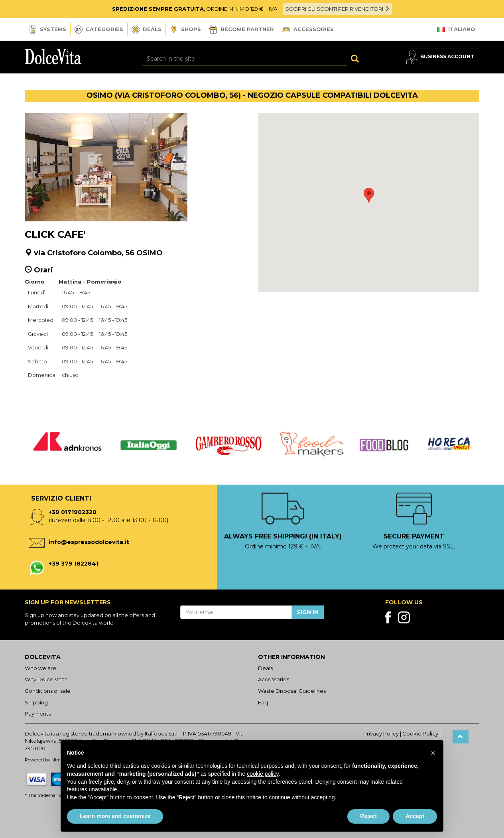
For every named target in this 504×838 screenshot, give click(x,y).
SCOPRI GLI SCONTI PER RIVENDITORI (338, 9)
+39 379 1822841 (74, 564)
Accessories (308, 29)
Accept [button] (415, 816)
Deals (147, 30)
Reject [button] (368, 816)
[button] (369, 195)
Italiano (456, 29)
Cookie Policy (420, 733)
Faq (263, 702)
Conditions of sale (48, 691)
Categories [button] (99, 30)
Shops (185, 30)
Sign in (308, 612)
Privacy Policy (381, 733)
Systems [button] (47, 30)
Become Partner (242, 30)
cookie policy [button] (263, 774)
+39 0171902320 (73, 512)
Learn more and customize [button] (115, 816)
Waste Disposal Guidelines (292, 691)
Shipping (36, 702)
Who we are (40, 668)
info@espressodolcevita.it (89, 542)
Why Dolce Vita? (46, 679)
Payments (38, 714)
